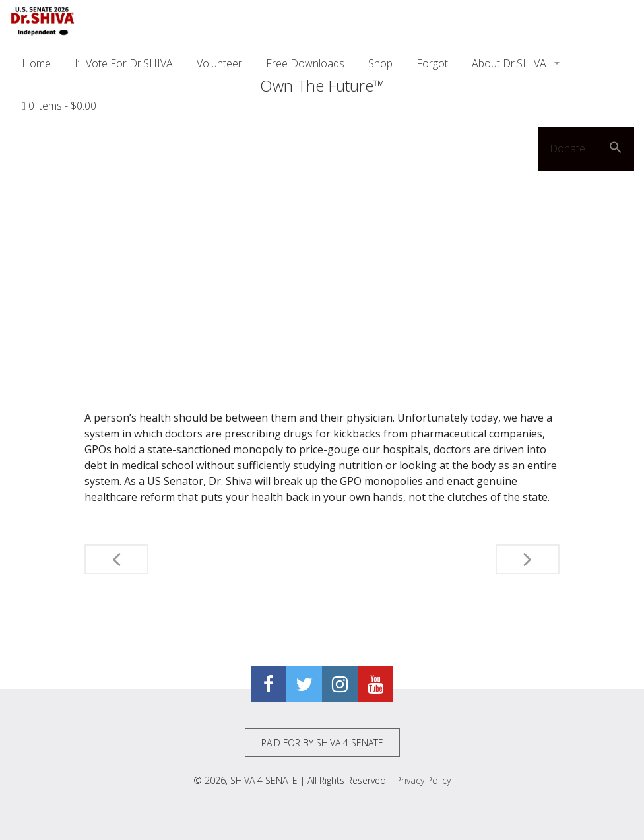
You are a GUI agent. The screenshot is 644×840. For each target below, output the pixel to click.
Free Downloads (305, 63)
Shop (380, 63)
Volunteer (219, 63)
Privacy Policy (423, 780)
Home (36, 63)
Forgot (432, 63)
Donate (567, 148)
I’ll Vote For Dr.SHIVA (124, 63)
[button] (616, 149)
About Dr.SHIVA (510, 63)
